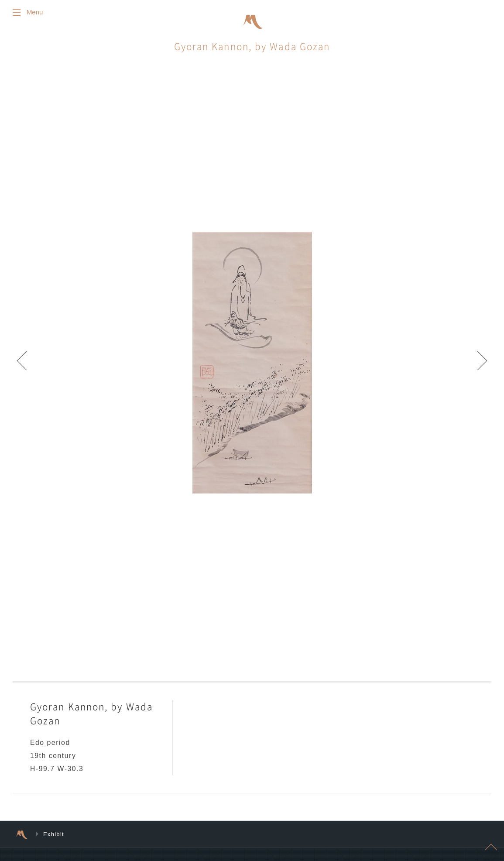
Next (478, 364)
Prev (26, 364)
